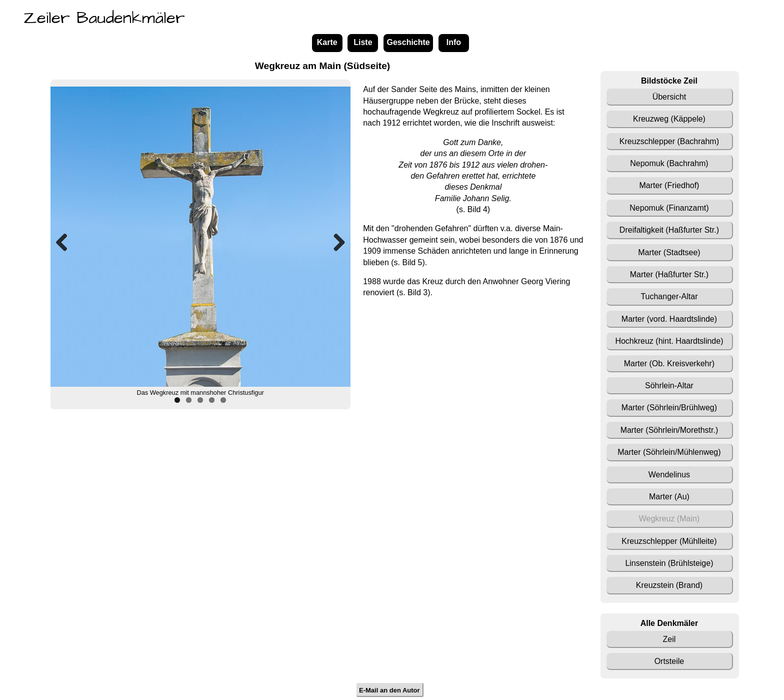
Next (335, 242)
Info (454, 42)
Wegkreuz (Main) (669, 519)
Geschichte (408, 42)
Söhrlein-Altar (669, 386)
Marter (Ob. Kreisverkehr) (669, 364)
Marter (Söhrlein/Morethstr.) (669, 430)
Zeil (669, 639)
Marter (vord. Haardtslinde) (669, 319)
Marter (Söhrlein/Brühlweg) (669, 408)
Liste (363, 42)
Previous (65, 242)
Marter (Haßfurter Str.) (669, 274)
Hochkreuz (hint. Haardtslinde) (669, 341)
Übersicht (669, 97)
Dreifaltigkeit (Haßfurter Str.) (669, 230)
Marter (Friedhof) (669, 185)
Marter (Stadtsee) (669, 252)
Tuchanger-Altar (669, 296)
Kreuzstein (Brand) (669, 585)
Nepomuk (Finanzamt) (669, 208)
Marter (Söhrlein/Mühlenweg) (669, 452)
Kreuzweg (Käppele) (669, 119)
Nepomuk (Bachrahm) (669, 163)
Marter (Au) (669, 497)
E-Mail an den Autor (389, 690)
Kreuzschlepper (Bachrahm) (669, 141)
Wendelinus (669, 475)
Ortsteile (669, 661)
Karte (327, 42)
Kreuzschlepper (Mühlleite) (669, 541)
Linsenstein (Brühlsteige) (669, 563)
